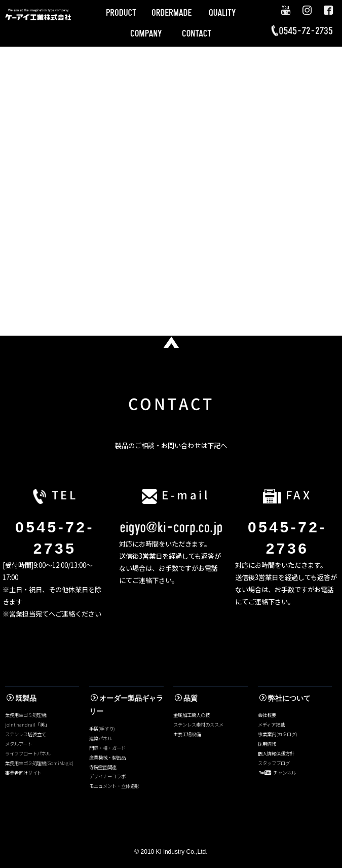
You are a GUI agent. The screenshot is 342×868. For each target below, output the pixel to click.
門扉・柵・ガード (107, 748)
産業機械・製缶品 (107, 757)
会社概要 (267, 715)
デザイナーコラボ (107, 776)
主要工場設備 (187, 734)
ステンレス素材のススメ (198, 725)
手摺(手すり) (102, 729)
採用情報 (267, 744)
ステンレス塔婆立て (26, 734)
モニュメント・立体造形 (114, 786)
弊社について (285, 698)
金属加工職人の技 (192, 715)
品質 (186, 698)
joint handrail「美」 (27, 725)
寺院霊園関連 (103, 767)
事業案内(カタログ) (278, 734)
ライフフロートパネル (28, 753)
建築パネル (101, 738)
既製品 (22, 698)
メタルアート (18, 744)
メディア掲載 (271, 725)
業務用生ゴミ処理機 (26, 715)
